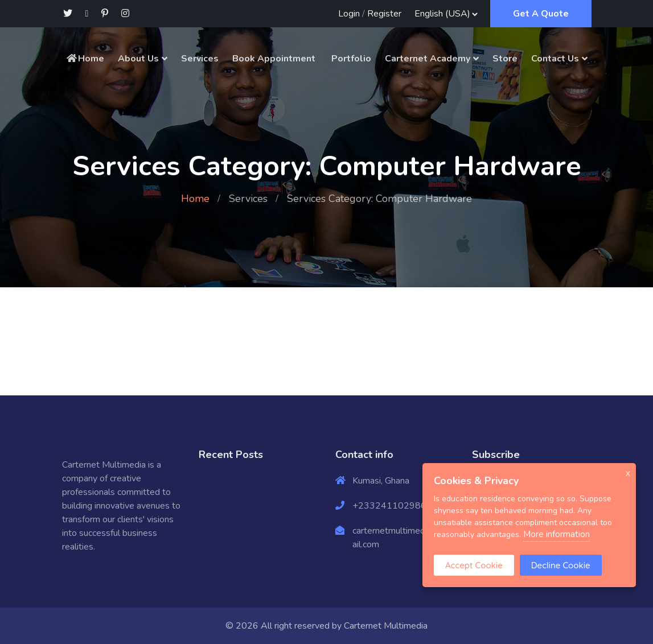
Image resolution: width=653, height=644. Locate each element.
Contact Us (555, 59)
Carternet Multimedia (386, 626)
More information (557, 534)
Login (349, 14)
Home (85, 59)
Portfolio (350, 59)
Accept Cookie (474, 565)
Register (384, 14)
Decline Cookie (561, 565)
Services (200, 59)
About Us (138, 59)
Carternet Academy (428, 59)
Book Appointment (274, 59)
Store (505, 59)
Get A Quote (541, 14)
